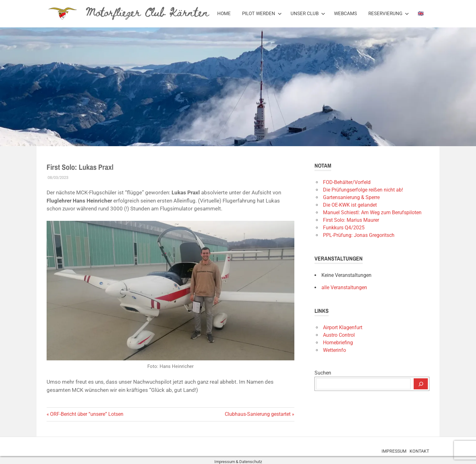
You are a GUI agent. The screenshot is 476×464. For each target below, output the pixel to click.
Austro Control (339, 335)
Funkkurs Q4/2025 (344, 228)
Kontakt (416, 449)
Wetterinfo (334, 350)
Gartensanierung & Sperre (351, 197)
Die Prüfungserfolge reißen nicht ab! (363, 190)
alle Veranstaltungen (344, 287)
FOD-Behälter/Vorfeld (347, 182)
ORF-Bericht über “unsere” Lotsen (87, 414)
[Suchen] (421, 384)
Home (224, 14)
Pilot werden (262, 14)
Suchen (323, 373)
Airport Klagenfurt (343, 327)
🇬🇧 (421, 14)
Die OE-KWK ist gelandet (350, 205)
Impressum (385, 449)
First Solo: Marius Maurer (351, 220)
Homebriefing (338, 343)
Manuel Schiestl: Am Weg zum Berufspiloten (372, 212)
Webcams (346, 14)
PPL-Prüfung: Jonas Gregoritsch (359, 235)
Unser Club (308, 14)
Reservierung (389, 14)
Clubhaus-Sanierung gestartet (258, 414)
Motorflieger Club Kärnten (144, 11)
